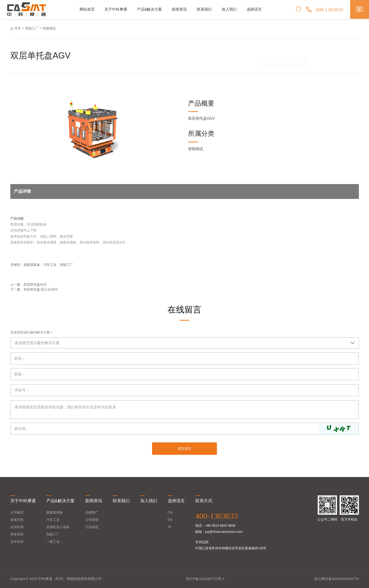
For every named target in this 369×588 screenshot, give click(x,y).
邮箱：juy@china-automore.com (219, 531)
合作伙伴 (17, 541)
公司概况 (17, 512)
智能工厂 (32, 28)
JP (170, 526)
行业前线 (92, 526)
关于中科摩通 (116, 9)
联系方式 (204, 501)
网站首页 (87, 9)
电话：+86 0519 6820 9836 (215, 525)
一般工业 (53, 541)
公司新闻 (92, 519)
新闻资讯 (179, 9)
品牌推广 (92, 512)
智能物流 (49, 28)
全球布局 (17, 526)
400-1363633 (217, 516)
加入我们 (229, 9)
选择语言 (254, 9)
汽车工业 (53, 519)
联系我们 (204, 9)
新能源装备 (55, 512)
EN (170, 519)
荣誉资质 (17, 534)
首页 (18, 28)
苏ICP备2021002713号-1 (205, 578)
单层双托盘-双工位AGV (41, 289)
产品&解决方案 (150, 9)
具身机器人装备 (58, 526)
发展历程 (17, 519)
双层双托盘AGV (35, 284)
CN (170, 512)
